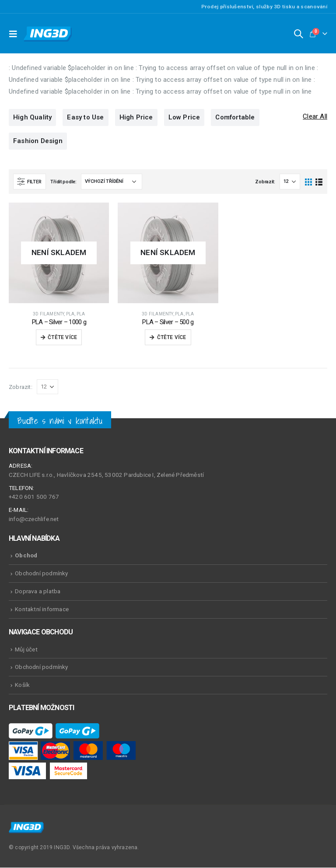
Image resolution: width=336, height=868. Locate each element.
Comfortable (235, 118)
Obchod (26, 556)
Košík (22, 685)
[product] (59, 253)
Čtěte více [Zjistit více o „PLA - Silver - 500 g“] (172, 338)
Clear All (315, 117)
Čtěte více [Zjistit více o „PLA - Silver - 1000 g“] (62, 338)
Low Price (184, 118)
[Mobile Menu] (15, 34)
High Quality (32, 118)
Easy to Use (85, 118)
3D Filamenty (48, 314)
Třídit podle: (63, 182)
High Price (136, 118)
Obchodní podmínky (41, 574)
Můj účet (26, 649)
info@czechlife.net (34, 519)
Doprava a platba (38, 591)
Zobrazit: (265, 182)
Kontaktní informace (42, 609)
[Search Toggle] (298, 34)
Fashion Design (38, 141)
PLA (70, 314)
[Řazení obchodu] (112, 182)
